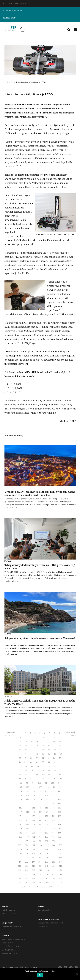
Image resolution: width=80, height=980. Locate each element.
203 (20, 845)
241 (40, 866)
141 (27, 808)
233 (33, 862)
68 (32, 766)
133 (21, 804)
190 (27, 837)
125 (59, 796)
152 (53, 812)
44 (31, 754)
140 (21, 808)
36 (32, 750)
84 (31, 775)
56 (54, 758)
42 (19, 754)
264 (54, 879)
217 (20, 854)
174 (59, 825)
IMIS (17, 3)
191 (34, 837)
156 (34, 816)
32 (54, 746)
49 (61, 754)
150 (41, 812)
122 (40, 796)
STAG (11, 3)
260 (27, 879)
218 (27, 854)
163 (33, 820)
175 (21, 829)
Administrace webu (10, 967)
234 (40, 862)
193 (47, 837)
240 (33, 866)
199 (40, 841)
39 (49, 750)
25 (60, 741)
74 (20, 771)
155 (27, 816)
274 (30, 887)
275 (37, 887)
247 (34, 870)
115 (40, 791)
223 (60, 854)
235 (47, 862)
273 (23, 887)
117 (52, 791)
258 (60, 874)
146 (60, 808)
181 (60, 829)
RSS (22, 967)
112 (22, 791)
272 (61, 883)
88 (54, 775)
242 (47, 866)
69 (38, 766)
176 (27, 829)
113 (28, 791)
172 (47, 825)
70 (44, 766)
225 (27, 858)
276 (44, 887)
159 (53, 816)
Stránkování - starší (70, 734)
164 (40, 820)
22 (43, 741)
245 (20, 870)
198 (33, 841)
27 (26, 746)
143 (40, 808)
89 (60, 775)
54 (43, 758)
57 (60, 758)
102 (46, 783)
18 (20, 741)
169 (28, 825)
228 (47, 858)
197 (27, 841)
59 (25, 762)
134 (27, 804)
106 (28, 787)
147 (21, 812)
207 (47, 845)
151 (47, 812)
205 (33, 845)
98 (21, 783)
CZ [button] (4, 3)
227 (40, 858)
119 (21, 796)
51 (26, 758)
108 (41, 787)
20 (31, 741)
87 (49, 775)
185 (40, 833)
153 (60, 812)
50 (20, 758)
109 (47, 787)
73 (60, 766)
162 (27, 820)
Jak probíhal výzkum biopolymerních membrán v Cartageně (40, 638)
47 (49, 754)
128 (34, 800)
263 (47, 879)
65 (61, 762)
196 (20, 841)
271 (54, 883)
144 (47, 808)
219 (33, 854)
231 (20, 862)
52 (31, 758)
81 (60, 771)
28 (32, 746)
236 (53, 862)
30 (43, 746)
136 (40, 804)
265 (61, 879)
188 (59, 833)
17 (59, 737)
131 (53, 800)
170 (34, 825)
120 (27, 796)
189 (21, 837)
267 (27, 883)
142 (33, 808)
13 (37, 737)
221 (47, 854)
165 (47, 820)
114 (34, 791)
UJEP (23, 3)
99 (27, 783)
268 (34, 883)
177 (34, 829)
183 (27, 833)
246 (27, 870)
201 (53, 841)
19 (26, 741)
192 (40, 837)
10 (21, 737)
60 (31, 762)
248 (40, 870)
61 (37, 762)
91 (25, 779)
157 (40, 816)
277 (50, 887)
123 (46, 796)
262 (40, 879)
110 (54, 787)
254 (33, 874)
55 (49, 758)
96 (55, 779)
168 (21, 825)
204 (26, 845)
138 (53, 804)
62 (43, 762)
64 (55, 762)
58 (20, 762)
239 (26, 866)
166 (53, 820)
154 (21, 816)
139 (59, 804)
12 (32, 737)
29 (37, 746)
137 (47, 804)
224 (20, 858)
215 (53, 849)
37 (37, 750)
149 (34, 812)
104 (59, 783)
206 (40, 845)
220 (40, 854)
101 (40, 783)
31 (49, 746)
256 (47, 874)
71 (49, 766)
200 (47, 841)
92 (31, 779)
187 (53, 833)
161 (21, 820)
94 (43, 779)
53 (37, 758)
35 (26, 750)
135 (34, 804)
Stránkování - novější (10, 734)
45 (37, 754)
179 (47, 829)
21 (37, 741)
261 (33, 879)
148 (27, 812)
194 (53, 837)
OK (40, 975)
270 (47, 883)
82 (20, 775)
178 (40, 829)
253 (27, 874)
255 (40, 874)
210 (21, 849)
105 (21, 787)
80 (55, 771)
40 (55, 750)
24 (54, 741)
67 (26, 766)
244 (60, 866)
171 (40, 825)
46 (43, 754)
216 (59, 849)
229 (54, 858)
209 (61, 845)
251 (61, 870)
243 (54, 866)
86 (43, 775)
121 (34, 796)
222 (53, 854)
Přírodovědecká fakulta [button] (40, 10)
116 (46, 791)
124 (53, 796)
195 (60, 837)
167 (60, 820)
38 (43, 750)
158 (47, 816)
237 (60, 862)
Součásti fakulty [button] (40, 18)
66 (20, 766)
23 (48, 741)
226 (33, 858)
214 (46, 849)
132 (59, 800)
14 (43, 737)
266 (20, 883)
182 (21, 833)
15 (48, 737)
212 (34, 849)
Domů (10, 82)
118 (59, 791)
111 (60, 787)
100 (33, 783)
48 (55, 754)
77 (37, 771)
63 (49, 762)
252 (20, 874)
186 (47, 833)
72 (55, 766)
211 (27, 849)
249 (47, 870)
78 (43, 771)
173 (53, 825)
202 (60, 841)
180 (53, 829)
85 (37, 775)
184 (34, 833)
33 (60, 746)
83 (26, 775)
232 (27, 862)
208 (54, 845)
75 (26, 771)
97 (61, 779)
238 (20, 866)
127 (28, 800)
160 (60, 816)
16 (54, 737)
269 (41, 883)
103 (52, 783)
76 (32, 771)
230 (60, 858)
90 (20, 779)
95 (49, 779)
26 (20, 746)
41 (61, 750)
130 (47, 800)
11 (26, 737)
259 (20, 879)
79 (49, 771)
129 (40, 800)
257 (54, 874)
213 (40, 849)
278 (57, 887)
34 (20, 750)
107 (34, 787)
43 (25, 754)
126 (21, 800)
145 (53, 808)
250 (54, 870)
